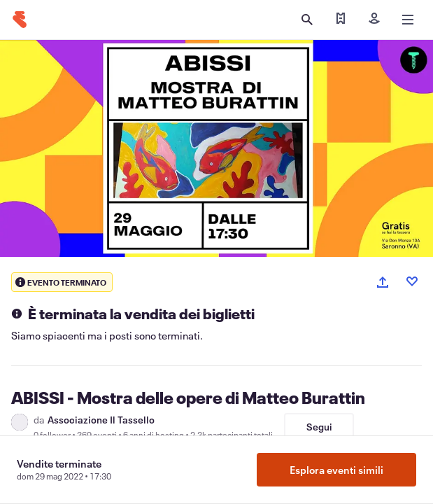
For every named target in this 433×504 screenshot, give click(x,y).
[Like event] (412, 281)
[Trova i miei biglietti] (341, 20)
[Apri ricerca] (307, 20)
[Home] (20, 20)
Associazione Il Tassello (101, 420)
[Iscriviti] (374, 20)
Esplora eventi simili (336, 470)
